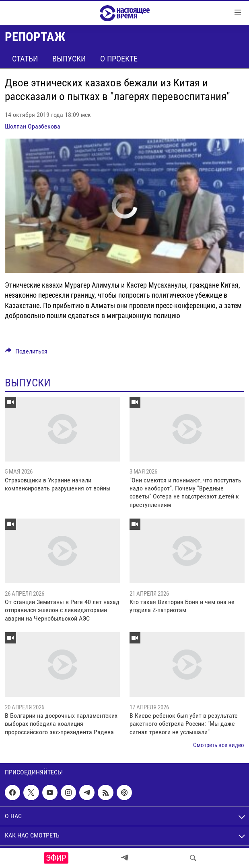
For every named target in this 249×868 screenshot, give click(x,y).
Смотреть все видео (219, 745)
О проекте (119, 59)
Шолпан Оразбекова (33, 126)
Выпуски (69, 59)
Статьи (25, 59)
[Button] (26, 353)
